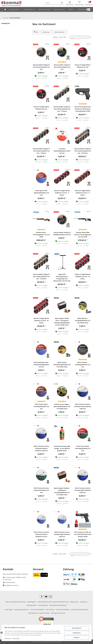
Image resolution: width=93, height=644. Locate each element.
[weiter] (90, 37)
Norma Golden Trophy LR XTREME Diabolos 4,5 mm (62, 234)
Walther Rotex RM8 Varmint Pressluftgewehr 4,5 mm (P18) (83, 235)
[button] (70, 3)
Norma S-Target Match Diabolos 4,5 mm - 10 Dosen (83, 276)
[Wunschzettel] (79, 3)
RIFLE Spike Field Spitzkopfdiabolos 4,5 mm (41, 193)
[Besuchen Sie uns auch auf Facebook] (42, 597)
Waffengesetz (32, 602)
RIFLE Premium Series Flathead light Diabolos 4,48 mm (83, 490)
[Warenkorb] (89, 3)
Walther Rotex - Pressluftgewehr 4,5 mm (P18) (41, 235)
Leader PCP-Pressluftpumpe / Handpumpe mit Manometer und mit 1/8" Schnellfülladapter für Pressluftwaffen (62, 278)
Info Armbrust (50, 610)
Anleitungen (9, 610)
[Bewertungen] (62, 62)
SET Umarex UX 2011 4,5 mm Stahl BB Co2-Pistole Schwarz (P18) (83, 534)
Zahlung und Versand (58, 613)
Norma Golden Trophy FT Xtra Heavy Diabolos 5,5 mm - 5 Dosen (62, 109)
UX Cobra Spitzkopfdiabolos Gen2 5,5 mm (62, 151)
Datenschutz (16, 638)
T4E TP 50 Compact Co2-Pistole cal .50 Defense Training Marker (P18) (83, 109)
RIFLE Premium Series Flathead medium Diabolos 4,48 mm (41, 448)
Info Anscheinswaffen (37, 610)
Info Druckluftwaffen (63, 610)
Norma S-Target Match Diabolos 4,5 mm (83, 66)
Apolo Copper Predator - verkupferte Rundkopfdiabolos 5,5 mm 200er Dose (62, 491)
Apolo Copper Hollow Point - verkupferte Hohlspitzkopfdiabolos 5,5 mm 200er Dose (62, 322)
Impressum (8, 638)
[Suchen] (52, 3)
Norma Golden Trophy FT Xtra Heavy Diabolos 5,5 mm (41, 67)
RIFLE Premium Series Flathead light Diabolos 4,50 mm (62, 534)
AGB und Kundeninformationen (16, 602)
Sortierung (46, 32)
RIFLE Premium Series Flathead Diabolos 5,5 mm (41, 490)
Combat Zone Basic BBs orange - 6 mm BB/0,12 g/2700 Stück (62, 448)
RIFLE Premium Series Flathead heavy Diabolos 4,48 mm (83, 406)
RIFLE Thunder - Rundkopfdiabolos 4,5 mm (83, 365)
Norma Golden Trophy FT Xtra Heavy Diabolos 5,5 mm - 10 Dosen (83, 151)
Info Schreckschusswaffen (79, 610)
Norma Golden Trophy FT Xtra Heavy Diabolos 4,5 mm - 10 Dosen (41, 276)
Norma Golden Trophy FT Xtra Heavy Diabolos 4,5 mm (62, 67)
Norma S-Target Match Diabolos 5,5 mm (41, 108)
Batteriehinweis (32, 605)
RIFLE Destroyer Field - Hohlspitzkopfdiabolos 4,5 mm (41, 365)
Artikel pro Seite (59, 32)
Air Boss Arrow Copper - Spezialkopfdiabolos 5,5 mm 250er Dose (62, 406)
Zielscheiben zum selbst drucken (39, 613)
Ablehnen (77, 638)
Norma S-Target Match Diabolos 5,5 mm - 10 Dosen (41, 321)
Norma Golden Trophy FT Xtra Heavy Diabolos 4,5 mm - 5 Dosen (41, 151)
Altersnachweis (43, 605)
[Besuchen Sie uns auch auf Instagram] (51, 597)
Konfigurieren (77, 633)
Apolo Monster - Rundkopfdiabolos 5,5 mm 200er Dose (83, 321)
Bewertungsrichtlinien (21, 610)
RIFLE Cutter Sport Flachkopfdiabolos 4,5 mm (41, 406)
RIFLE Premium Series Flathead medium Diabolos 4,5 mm (41, 534)
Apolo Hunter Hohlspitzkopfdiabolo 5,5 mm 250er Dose (62, 365)
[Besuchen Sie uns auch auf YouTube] (46, 597)
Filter (36, 32)
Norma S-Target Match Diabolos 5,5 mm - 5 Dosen (83, 193)
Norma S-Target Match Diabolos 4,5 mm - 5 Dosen (62, 193)
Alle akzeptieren (77, 628)
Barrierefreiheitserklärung (58, 605)
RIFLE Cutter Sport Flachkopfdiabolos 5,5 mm (83, 448)
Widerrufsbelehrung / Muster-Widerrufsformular (53, 602)
